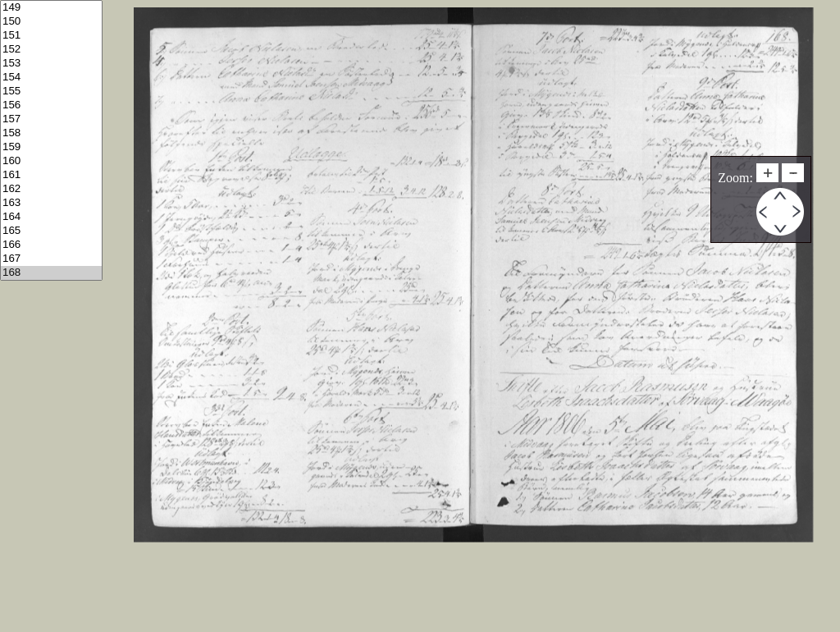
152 (51, 50)
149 (51, 8)
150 (51, 22)
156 (51, 105)
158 (51, 133)
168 (51, 273)
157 (51, 119)
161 (51, 175)
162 (51, 189)
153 (51, 64)
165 (51, 231)
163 (51, 203)
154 (51, 78)
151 (51, 36)
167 (51, 259)
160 (51, 161)
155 (51, 92)
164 (51, 217)
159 (51, 147)
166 (51, 245)
